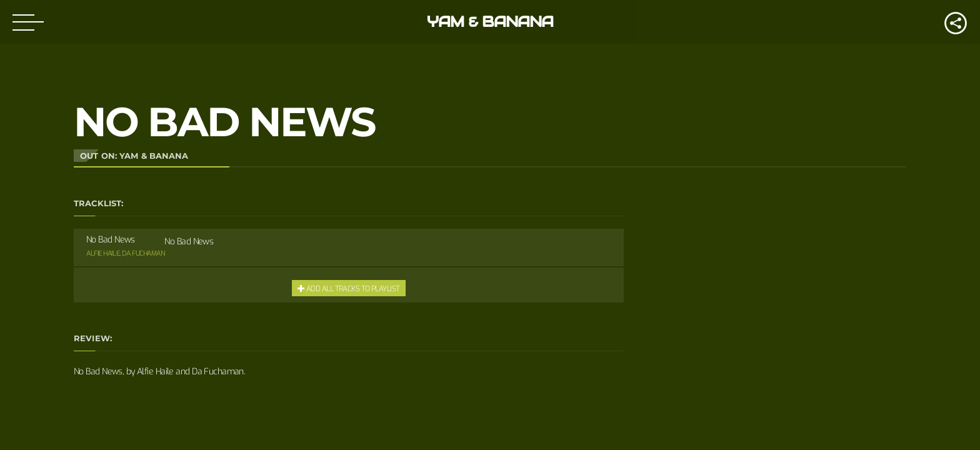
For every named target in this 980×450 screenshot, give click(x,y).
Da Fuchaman (143, 253)
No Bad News (189, 242)
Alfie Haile (103, 253)
